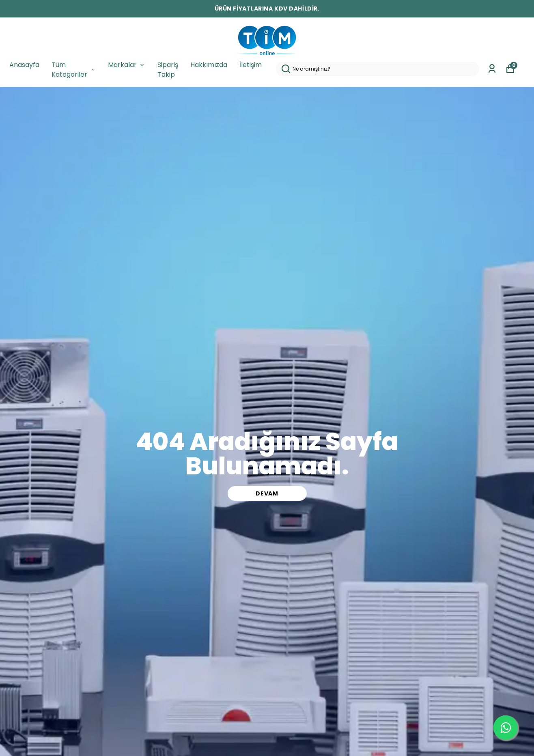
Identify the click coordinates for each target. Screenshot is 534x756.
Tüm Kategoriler (74, 70)
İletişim (251, 65)
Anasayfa (24, 65)
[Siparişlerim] (492, 69)
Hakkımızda (209, 65)
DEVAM (267, 493)
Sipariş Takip (168, 70)
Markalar (127, 65)
